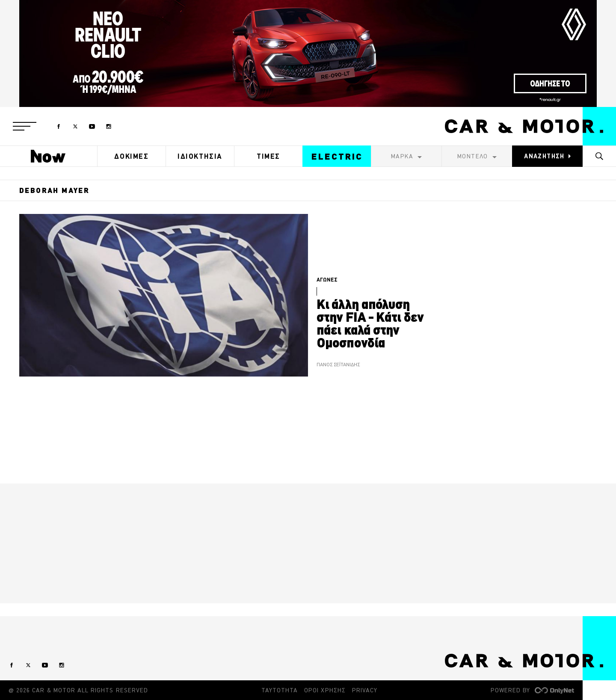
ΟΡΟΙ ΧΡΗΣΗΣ (325, 690)
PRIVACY (365, 690)
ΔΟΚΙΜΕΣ (131, 156)
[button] (25, 126)
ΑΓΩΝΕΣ (327, 280)
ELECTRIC (337, 156)
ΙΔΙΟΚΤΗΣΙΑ (200, 156)
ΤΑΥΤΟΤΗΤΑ (280, 690)
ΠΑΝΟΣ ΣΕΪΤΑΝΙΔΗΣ (338, 365)
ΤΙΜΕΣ (268, 156)
